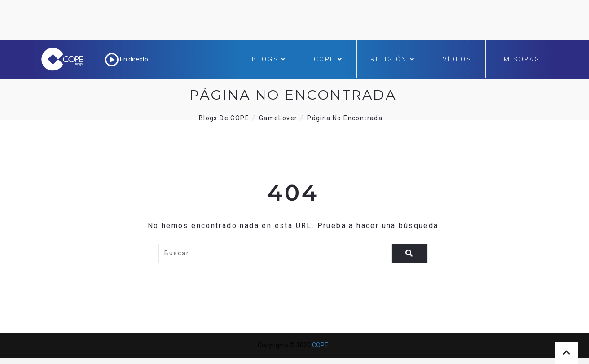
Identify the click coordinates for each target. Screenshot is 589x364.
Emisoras (520, 59)
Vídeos (457, 59)
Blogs (269, 59)
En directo (127, 59)
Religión (393, 59)
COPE (328, 59)
